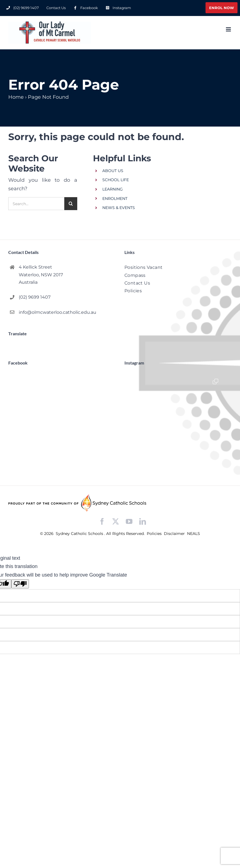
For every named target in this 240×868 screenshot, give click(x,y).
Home (16, 97)
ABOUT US (113, 171)
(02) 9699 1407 (35, 297)
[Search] (71, 204)
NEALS (194, 534)
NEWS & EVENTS (119, 208)
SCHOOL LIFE (116, 180)
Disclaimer (175, 534)
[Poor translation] (20, 584)
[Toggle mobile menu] (229, 29)
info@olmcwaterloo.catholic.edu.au (58, 312)
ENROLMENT (115, 199)
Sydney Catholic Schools (80, 534)
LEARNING (113, 189)
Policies (155, 534)
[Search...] (36, 204)
